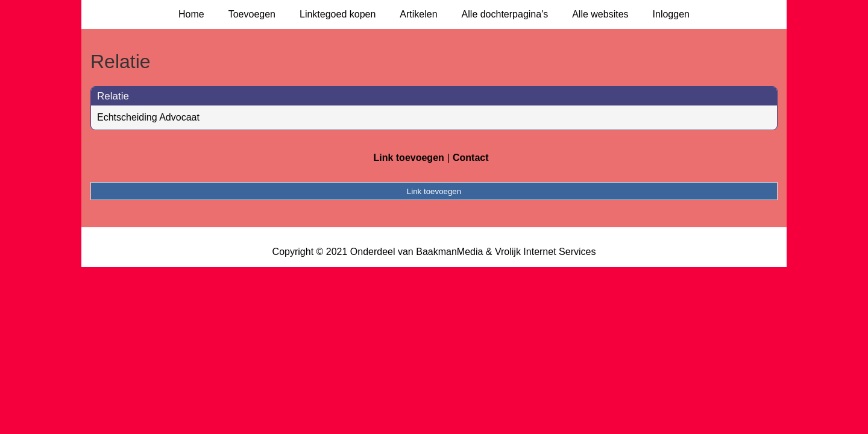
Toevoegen (252, 14)
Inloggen (671, 14)
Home (191, 14)
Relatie (113, 96)
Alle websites (600, 14)
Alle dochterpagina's (505, 14)
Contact (471, 158)
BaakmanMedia (449, 252)
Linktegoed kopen (338, 14)
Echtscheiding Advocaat (148, 117)
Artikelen (418, 14)
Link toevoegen (408, 158)
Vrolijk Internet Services (545, 252)
